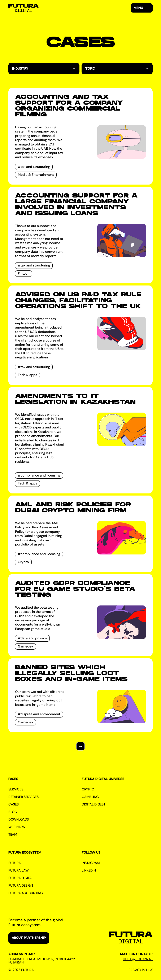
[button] (142, 8)
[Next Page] (80, 746)
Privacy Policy (141, 970)
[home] (23, 8)
